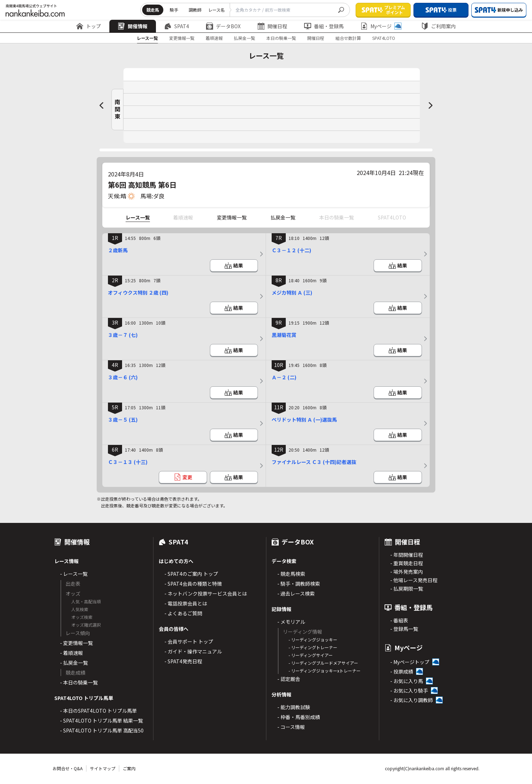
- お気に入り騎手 (409, 690)
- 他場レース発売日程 (414, 580)
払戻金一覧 (244, 38)
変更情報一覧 (182, 38)
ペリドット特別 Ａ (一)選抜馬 (304, 420)
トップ (89, 26)
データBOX (223, 26)
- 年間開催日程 (407, 555)
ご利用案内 (439, 26)
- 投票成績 (402, 671)
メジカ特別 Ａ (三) (292, 293)
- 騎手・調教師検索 (299, 584)
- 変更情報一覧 (76, 643)
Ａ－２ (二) (284, 377)
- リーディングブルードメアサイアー (323, 663)
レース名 (216, 10)
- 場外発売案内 (407, 572)
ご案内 (129, 768)
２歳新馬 (118, 250)
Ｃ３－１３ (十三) (128, 462)
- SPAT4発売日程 (183, 661)
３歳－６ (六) (123, 377)
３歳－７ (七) (123, 335)
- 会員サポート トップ (189, 641)
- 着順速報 (71, 653)
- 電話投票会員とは (186, 603)
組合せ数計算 (348, 38)
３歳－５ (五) (123, 420)
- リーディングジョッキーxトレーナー (325, 671)
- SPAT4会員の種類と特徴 (193, 584)
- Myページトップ (410, 662)
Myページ (381, 26)
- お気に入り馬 (407, 681)
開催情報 (133, 26)
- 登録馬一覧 (404, 629)
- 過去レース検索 (296, 593)
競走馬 (153, 10)
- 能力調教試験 (294, 707)
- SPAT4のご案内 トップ (191, 574)
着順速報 (214, 38)
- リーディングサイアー (311, 655)
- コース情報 (291, 727)
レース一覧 (147, 38)
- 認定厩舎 (289, 679)
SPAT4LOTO (384, 38)
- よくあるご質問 (183, 613)
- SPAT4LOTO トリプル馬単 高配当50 (102, 730)
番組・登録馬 (324, 26)
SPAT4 (177, 26)
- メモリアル (291, 622)
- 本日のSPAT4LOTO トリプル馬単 (98, 711)
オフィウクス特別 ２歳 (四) (138, 293)
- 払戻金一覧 (74, 663)
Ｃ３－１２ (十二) (291, 250)
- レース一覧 (74, 574)
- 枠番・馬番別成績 (299, 717)
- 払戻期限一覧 (407, 589)
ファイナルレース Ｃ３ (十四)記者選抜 (314, 462)
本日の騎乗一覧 (281, 38)
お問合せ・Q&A (68, 768)
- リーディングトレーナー (313, 647)
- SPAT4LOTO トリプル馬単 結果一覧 (101, 720)
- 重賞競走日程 (407, 563)
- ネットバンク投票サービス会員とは (206, 593)
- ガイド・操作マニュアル (193, 651)
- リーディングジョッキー (313, 640)
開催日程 (272, 26)
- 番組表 (399, 620)
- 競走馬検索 (291, 574)
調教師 (195, 10)
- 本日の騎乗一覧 (79, 682)
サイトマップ (103, 768)
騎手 (174, 10)
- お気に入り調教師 (412, 700)
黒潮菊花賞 (284, 335)
